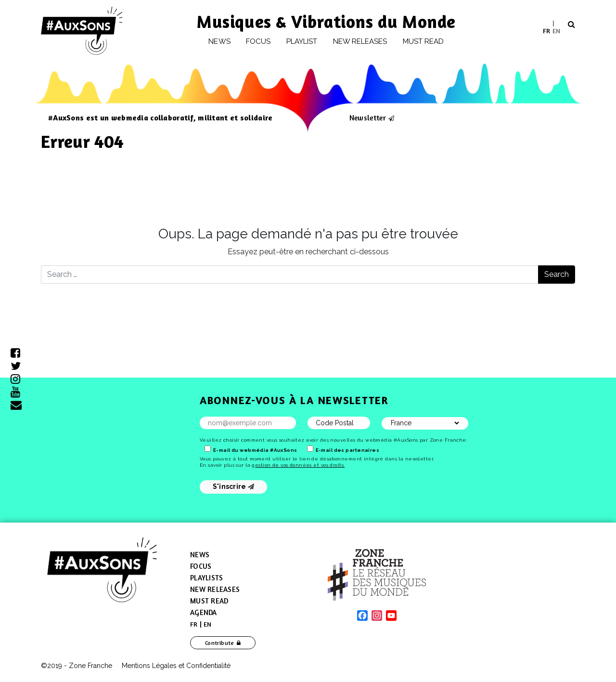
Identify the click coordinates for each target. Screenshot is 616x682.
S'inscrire (234, 486)
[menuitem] (546, 31)
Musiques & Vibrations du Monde (326, 21)
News (219, 41)
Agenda (204, 612)
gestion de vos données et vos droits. (298, 465)
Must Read (423, 41)
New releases (360, 41)
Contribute (220, 643)
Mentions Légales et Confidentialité (176, 666)
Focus (258, 41)
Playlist (302, 41)
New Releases (215, 589)
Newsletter (368, 118)
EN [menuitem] (556, 30)
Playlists (206, 578)
